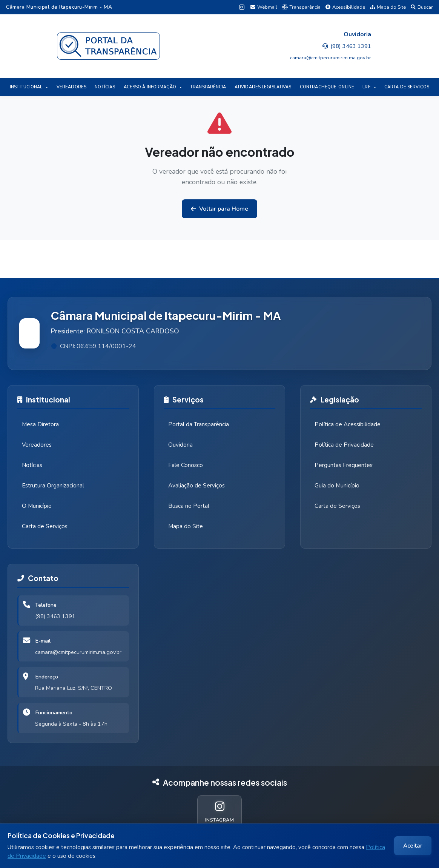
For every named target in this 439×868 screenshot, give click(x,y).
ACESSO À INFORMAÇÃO (150, 87)
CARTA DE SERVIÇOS (407, 87)
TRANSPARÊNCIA (208, 87)
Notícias (32, 465)
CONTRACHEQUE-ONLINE (327, 87)
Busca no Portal (189, 506)
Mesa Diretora (40, 424)
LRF (366, 87)
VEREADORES (71, 87)
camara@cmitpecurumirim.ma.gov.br (78, 652)
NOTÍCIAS (105, 87)
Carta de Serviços (45, 526)
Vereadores (37, 445)
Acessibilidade (345, 7)
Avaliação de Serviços (196, 486)
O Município (37, 506)
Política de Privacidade (344, 445)
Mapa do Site (388, 7)
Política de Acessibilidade (348, 424)
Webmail (264, 7)
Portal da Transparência (199, 424)
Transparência (301, 7)
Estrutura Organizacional (53, 486)
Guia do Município (337, 486)
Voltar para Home (219, 209)
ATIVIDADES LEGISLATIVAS (263, 87)
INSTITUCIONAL (26, 87)
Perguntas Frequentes (344, 465)
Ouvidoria (180, 445)
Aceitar (413, 846)
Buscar (422, 7)
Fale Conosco (186, 465)
